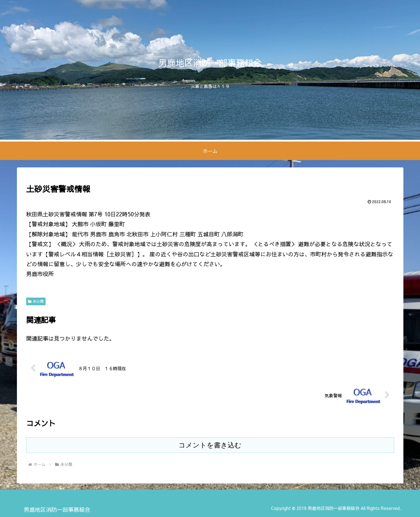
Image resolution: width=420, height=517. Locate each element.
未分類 (36, 301)
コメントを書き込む (210, 445)
